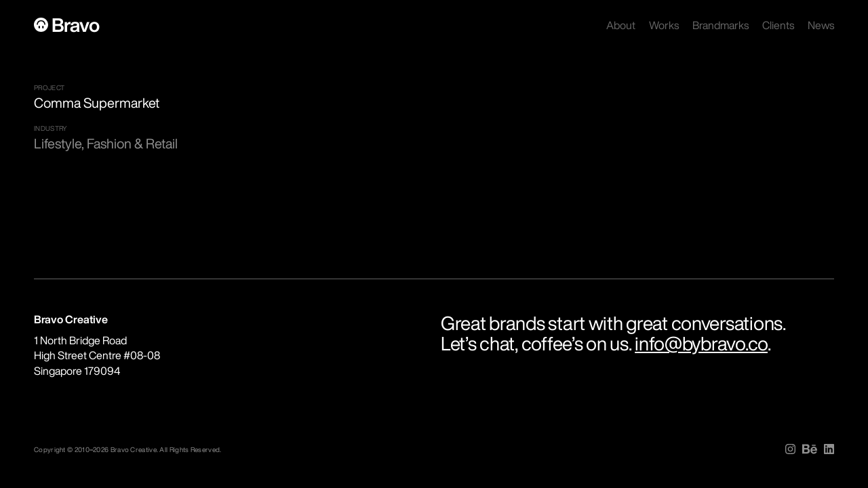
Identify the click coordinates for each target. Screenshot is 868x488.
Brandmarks (721, 25)
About (621, 25)
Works (664, 25)
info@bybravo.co (701, 343)
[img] (790, 449)
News (821, 25)
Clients (778, 25)
